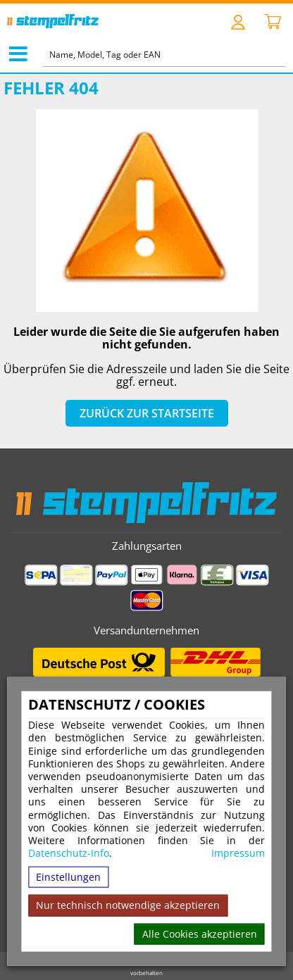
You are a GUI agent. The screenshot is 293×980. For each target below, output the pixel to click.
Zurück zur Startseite (147, 413)
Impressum (238, 853)
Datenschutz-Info (69, 853)
